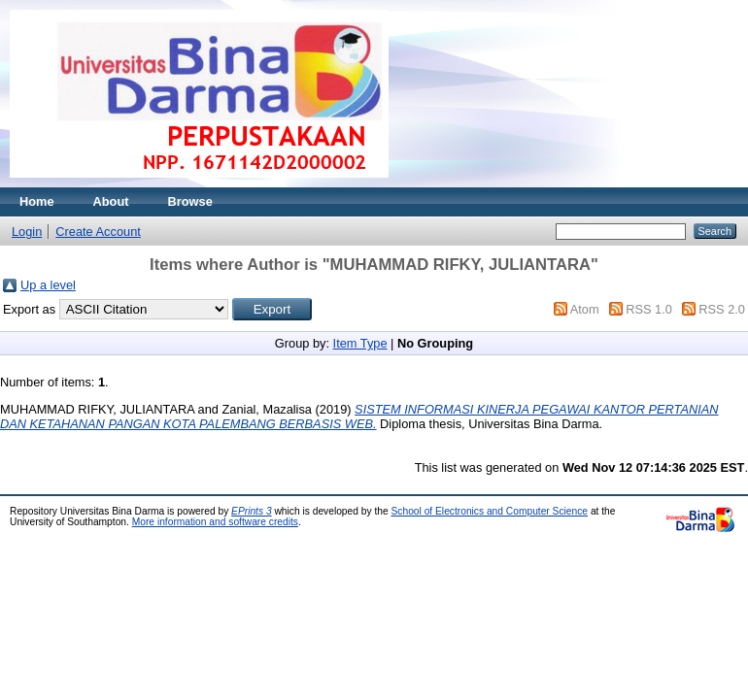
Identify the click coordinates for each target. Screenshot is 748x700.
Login (27, 232)
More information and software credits (215, 522)
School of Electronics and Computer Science (490, 511)
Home (37, 201)
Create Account (98, 232)
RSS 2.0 (722, 309)
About (111, 201)
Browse (190, 201)
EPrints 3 (252, 511)
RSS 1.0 (649, 309)
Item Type (360, 343)
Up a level (48, 285)
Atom (585, 309)
